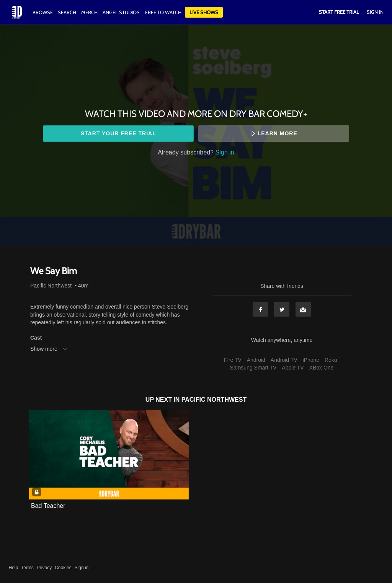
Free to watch (163, 12)
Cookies (63, 568)
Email (303, 309)
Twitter (282, 309)
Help (14, 568)
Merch (89, 12)
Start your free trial (118, 133)
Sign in (225, 152)
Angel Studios (121, 12)
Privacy (44, 568)
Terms (27, 568)
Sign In (375, 12)
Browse (43, 12)
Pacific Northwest (51, 286)
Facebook (260, 309)
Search (68, 12)
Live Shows (204, 12)
